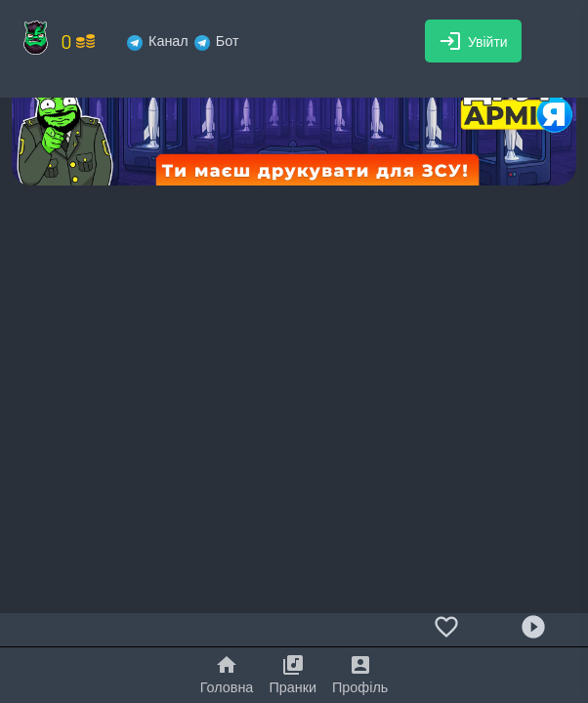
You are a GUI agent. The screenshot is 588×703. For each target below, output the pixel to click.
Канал (158, 41)
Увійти (473, 41)
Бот (217, 41)
